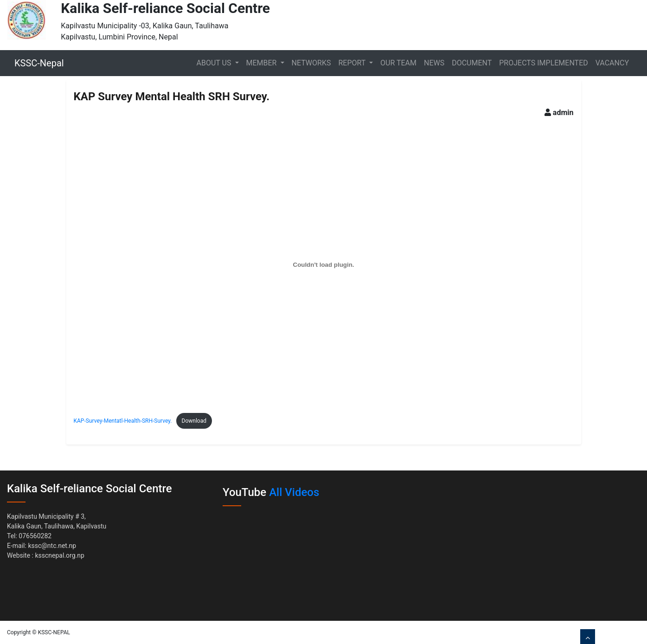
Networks (311, 63)
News (434, 63)
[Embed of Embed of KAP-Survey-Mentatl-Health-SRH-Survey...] (324, 264)
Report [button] (353, 63)
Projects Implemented (543, 63)
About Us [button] (215, 63)
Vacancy (612, 63)
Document (472, 63)
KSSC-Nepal (39, 63)
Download (194, 421)
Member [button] (263, 63)
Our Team (398, 63)
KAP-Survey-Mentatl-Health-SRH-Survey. (123, 421)
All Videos (294, 492)
